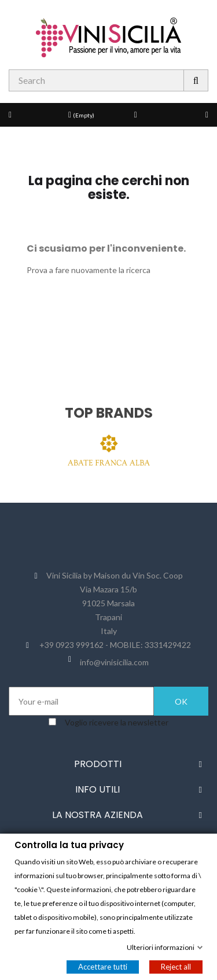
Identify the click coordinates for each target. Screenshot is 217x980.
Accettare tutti (103, 966)
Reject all (176, 966)
